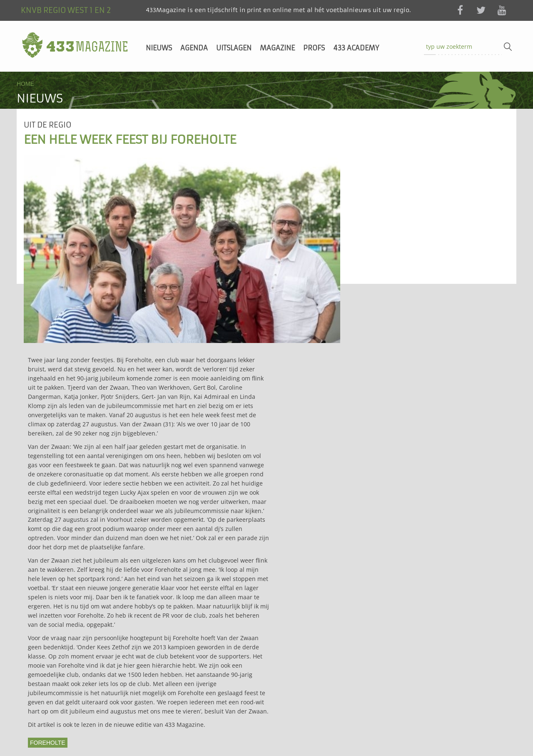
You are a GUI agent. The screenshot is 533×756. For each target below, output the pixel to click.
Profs (314, 48)
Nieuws (159, 48)
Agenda (194, 48)
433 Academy (356, 48)
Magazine (277, 48)
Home (25, 84)
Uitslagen (234, 48)
